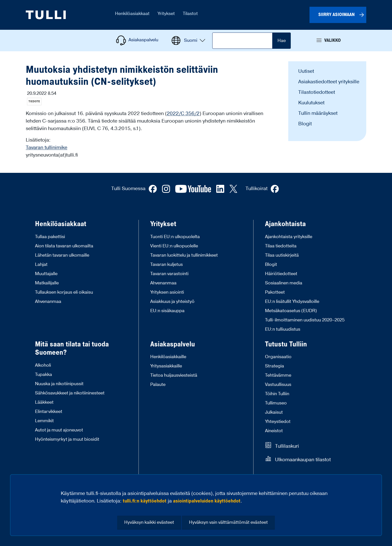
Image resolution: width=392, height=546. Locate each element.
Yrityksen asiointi (167, 292)
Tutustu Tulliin (286, 344)
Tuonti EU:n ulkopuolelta (175, 237)
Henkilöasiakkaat (61, 224)
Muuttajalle (46, 274)
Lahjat (41, 264)
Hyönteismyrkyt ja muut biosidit (67, 439)
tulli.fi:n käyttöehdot (145, 501)
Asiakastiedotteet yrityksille (329, 82)
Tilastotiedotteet (317, 92)
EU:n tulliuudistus (283, 329)
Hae (282, 41)
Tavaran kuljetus (166, 264)
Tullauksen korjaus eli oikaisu (64, 292)
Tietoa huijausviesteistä (174, 375)
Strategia (274, 366)
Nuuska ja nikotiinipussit (59, 384)
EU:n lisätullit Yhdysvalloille (292, 302)
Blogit (305, 124)
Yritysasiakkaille (166, 366)
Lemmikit (44, 421)
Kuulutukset (311, 103)
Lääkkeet (44, 402)
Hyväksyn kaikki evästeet (149, 522)
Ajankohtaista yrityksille (289, 237)
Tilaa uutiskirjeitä (282, 255)
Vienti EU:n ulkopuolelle (174, 246)
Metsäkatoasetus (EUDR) (291, 311)
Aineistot (274, 431)
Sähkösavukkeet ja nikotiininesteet (70, 393)
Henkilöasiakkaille (168, 357)
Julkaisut (274, 412)
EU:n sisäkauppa (167, 311)
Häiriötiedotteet (281, 274)
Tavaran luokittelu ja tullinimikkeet (184, 255)
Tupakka (43, 375)
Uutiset (306, 71)
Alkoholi (43, 365)
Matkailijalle (47, 283)
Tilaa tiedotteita (281, 246)
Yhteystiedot (278, 422)
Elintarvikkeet (49, 412)
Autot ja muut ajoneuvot (59, 430)
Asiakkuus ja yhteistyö (172, 302)
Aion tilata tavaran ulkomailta (64, 246)
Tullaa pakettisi (50, 237)
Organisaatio (278, 357)
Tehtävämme (278, 375)
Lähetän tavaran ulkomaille (62, 255)
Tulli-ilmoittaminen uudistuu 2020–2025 (305, 320)
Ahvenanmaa (48, 302)
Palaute (158, 385)
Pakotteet (275, 292)
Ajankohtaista (285, 224)
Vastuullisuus (278, 385)
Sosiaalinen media (284, 283)
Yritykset (163, 224)
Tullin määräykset (318, 113)
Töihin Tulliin (277, 394)
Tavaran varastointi (169, 274)
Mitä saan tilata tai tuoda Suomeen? (72, 349)
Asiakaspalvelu (173, 344)
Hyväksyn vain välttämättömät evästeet (228, 522)
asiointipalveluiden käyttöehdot (207, 501)
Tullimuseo (276, 403)
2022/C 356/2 (183, 114)
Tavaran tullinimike (46, 148)
